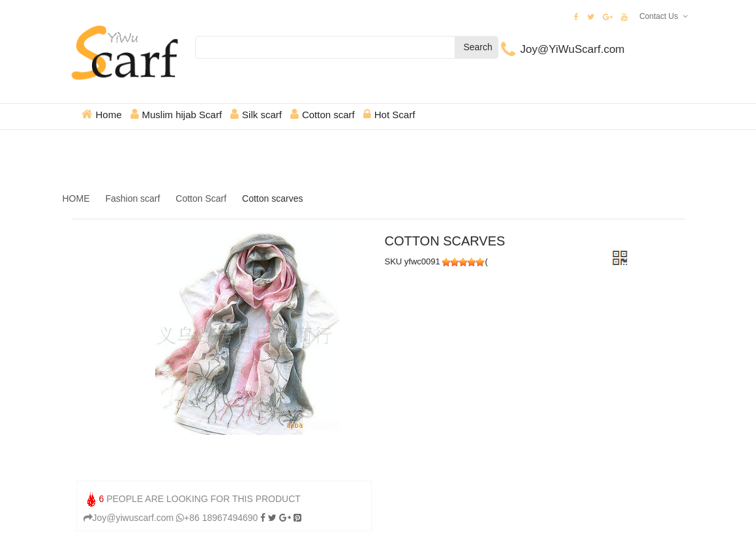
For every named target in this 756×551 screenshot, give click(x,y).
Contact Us (658, 16)
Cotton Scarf (201, 198)
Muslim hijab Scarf (182, 115)
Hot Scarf (395, 115)
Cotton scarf (328, 115)
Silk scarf (262, 115)
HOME (76, 198)
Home (109, 115)
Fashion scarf (132, 198)
